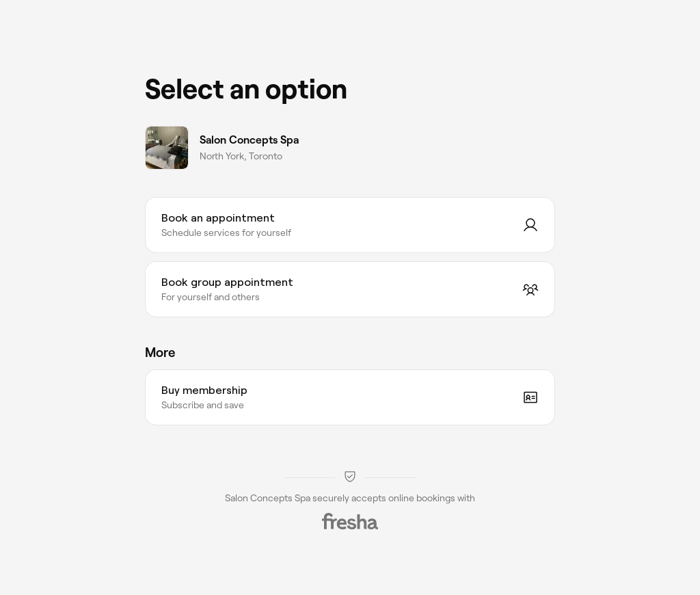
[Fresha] (350, 521)
